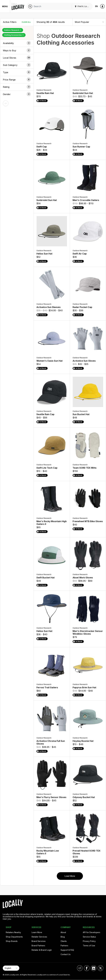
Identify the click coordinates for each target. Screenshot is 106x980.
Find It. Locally (83, 6)
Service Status (89, 937)
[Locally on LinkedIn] (94, 968)
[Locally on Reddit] (80, 968)
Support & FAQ (67, 950)
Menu (5, 6)
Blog (63, 937)
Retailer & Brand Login (42, 950)
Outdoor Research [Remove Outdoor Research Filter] (13, 30)
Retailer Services (39, 937)
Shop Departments (14, 937)
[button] (17, 43)
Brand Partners (38, 946)
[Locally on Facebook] (87, 968)
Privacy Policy (89, 941)
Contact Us (66, 954)
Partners (64, 946)
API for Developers (92, 932)
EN (96, 6)
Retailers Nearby (13, 932)
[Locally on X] (100, 968)
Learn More (37, 932)
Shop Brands (12, 941)
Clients (64, 941)
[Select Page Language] (11, 968)
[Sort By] (89, 22)
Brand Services (39, 941)
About (63, 932)
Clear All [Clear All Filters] (26, 22)
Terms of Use (89, 946)
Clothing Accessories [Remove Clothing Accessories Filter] (14, 35)
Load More (70, 876)
